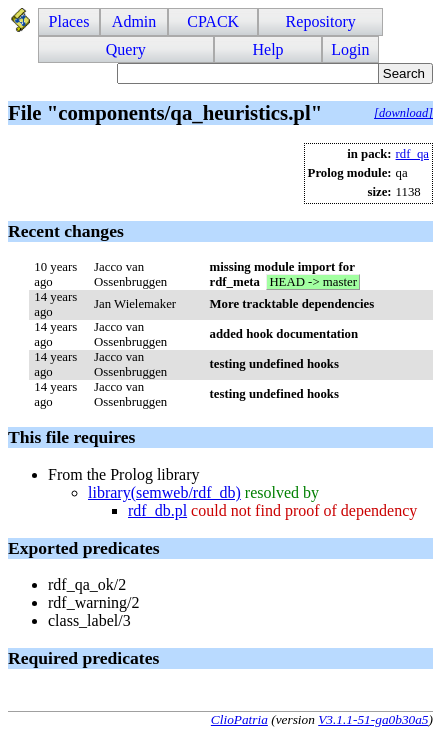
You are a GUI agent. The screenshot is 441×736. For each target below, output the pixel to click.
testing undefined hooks (274, 364)
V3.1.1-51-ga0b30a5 (373, 719)
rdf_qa (412, 154)
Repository (321, 21)
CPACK (213, 21)
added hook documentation (284, 334)
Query (126, 49)
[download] (403, 113)
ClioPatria (239, 719)
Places (69, 21)
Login (350, 49)
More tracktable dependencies (292, 304)
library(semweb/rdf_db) (164, 492)
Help (267, 49)
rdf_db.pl (157, 510)
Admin (134, 21)
